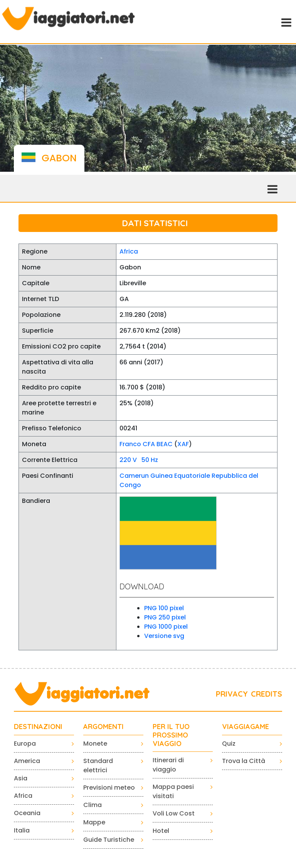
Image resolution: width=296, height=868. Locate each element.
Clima (92, 805)
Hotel (161, 831)
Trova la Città (244, 761)
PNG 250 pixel (165, 617)
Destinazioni (38, 727)
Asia (21, 778)
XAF (183, 444)
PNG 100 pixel (164, 608)
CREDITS (267, 694)
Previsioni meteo (109, 788)
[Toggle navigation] (286, 22)
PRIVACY (232, 694)
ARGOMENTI (103, 727)
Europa (25, 744)
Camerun (134, 476)
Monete (95, 744)
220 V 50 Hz (139, 460)
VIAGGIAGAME (246, 727)
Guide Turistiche (109, 840)
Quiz (229, 744)
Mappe (94, 822)
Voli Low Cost (174, 813)
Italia (22, 830)
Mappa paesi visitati (173, 791)
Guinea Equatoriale (180, 476)
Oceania (27, 813)
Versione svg (164, 636)
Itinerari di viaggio (168, 765)
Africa (129, 251)
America (27, 761)
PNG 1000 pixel (166, 627)
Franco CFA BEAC (146, 444)
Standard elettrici (98, 766)
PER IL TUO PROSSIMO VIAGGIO (171, 735)
